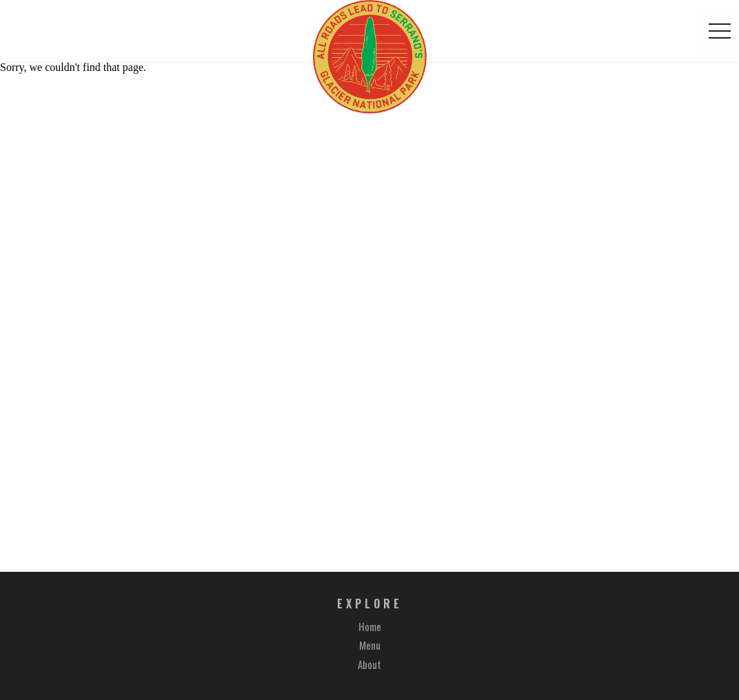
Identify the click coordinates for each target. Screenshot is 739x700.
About (369, 664)
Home (370, 626)
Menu (370, 645)
